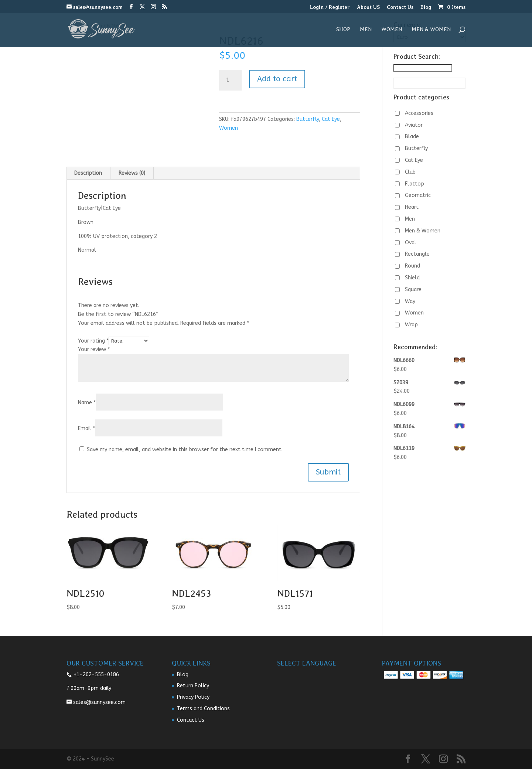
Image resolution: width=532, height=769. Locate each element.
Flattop (415, 184)
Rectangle (417, 254)
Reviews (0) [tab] (132, 173)
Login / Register (330, 7)
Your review (94, 349)
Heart (412, 207)
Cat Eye (331, 119)
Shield (412, 278)
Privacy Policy (193, 697)
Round (412, 266)
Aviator (414, 125)
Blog (426, 7)
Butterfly (308, 119)
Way (410, 301)
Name (87, 403)
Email (86, 428)
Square (413, 290)
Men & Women (431, 30)
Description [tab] (88, 173)
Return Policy (193, 686)
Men (366, 30)
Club (410, 172)
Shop (343, 30)
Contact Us (400, 7)
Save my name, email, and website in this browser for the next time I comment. (185, 450)
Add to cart (277, 79)
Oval (411, 243)
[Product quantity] (230, 80)
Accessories (419, 113)
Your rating (93, 341)
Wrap (411, 325)
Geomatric (418, 195)
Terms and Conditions (203, 709)
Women (392, 30)
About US (368, 7)
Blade (412, 137)
